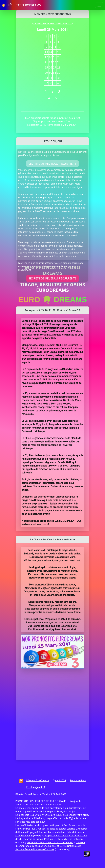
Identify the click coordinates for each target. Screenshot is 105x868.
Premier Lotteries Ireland (52, 832)
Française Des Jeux (25, 829)
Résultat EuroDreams (38, 780)
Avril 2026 (60, 780)
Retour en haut (78, 780)
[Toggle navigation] (99, 5)
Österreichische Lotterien (69, 839)
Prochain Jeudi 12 (36, 787)
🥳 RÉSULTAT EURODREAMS (21, 5)
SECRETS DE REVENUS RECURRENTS (53, 24)
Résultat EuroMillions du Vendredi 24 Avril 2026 (41, 794)
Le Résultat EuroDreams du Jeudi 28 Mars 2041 (53, 125)
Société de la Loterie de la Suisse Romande (50, 842)
